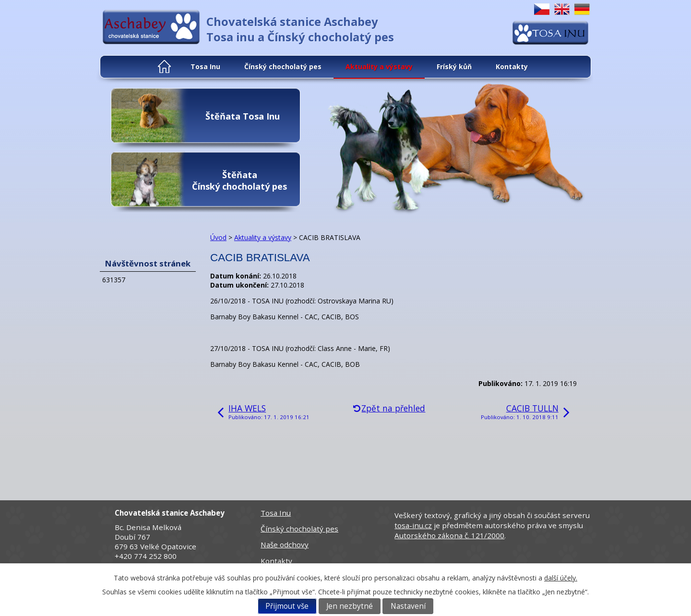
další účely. (561, 578)
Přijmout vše (287, 606)
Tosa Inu (205, 66)
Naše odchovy (285, 544)
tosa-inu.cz (413, 525)
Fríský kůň (454, 66)
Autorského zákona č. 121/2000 (449, 535)
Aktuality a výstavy (379, 66)
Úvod (165, 66)
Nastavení (408, 606)
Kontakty (512, 66)
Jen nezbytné (350, 606)
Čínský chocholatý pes (283, 66)
